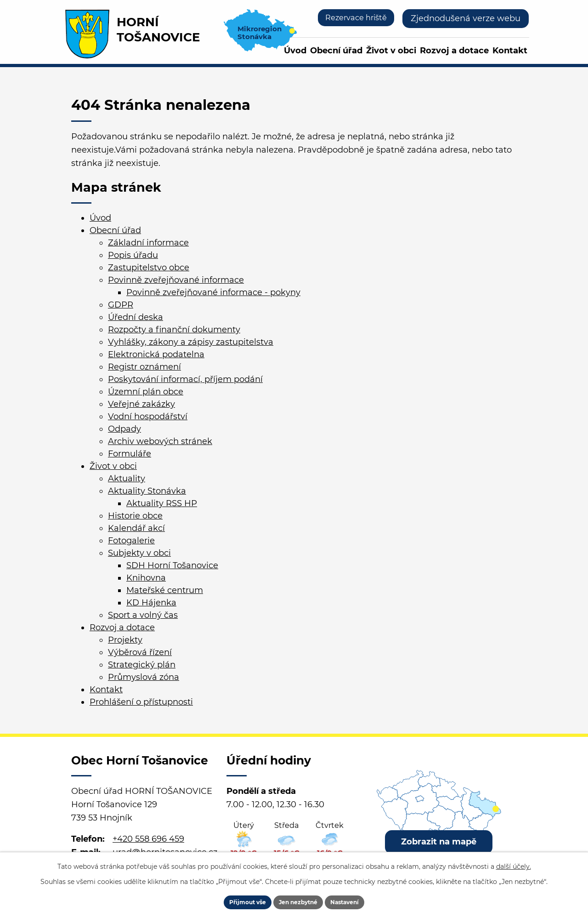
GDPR (121, 305)
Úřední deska (136, 317)
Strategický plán (142, 665)
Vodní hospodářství (148, 416)
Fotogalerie (131, 541)
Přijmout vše (233, 900)
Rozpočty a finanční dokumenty (174, 330)
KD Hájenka (151, 603)
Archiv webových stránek (160, 441)
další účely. (514, 862)
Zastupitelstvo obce (149, 268)
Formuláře (130, 454)
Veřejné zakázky (141, 404)
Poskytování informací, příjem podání (185, 379)
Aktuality (127, 479)
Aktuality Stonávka (147, 491)
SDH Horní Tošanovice (172, 565)
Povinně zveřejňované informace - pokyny (213, 292)
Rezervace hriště (352, 18)
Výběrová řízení (140, 652)
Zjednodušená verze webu (466, 18)
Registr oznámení (144, 367)
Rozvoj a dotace (454, 51)
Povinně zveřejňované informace (176, 280)
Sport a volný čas (143, 615)
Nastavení (359, 900)
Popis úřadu (133, 255)
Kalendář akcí (136, 528)
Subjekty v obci (139, 553)
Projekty (125, 640)
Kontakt (510, 51)
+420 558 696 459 (148, 839)
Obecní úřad (336, 51)
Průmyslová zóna (144, 677)
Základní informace (148, 243)
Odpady (124, 429)
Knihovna (146, 578)
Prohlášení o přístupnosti (141, 702)
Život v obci (391, 51)
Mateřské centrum (165, 590)
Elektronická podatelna (156, 354)
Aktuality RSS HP (162, 503)
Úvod (295, 51)
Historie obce (135, 516)
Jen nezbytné (298, 900)
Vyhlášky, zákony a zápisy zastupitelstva (191, 342)
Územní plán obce (146, 392)
